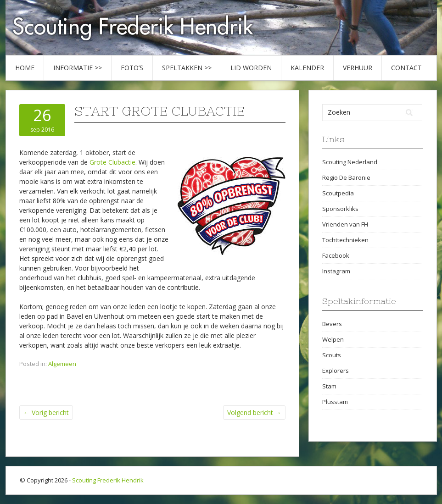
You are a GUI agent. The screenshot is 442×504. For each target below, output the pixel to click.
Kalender (307, 68)
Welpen (333, 339)
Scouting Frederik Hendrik (108, 480)
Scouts (332, 355)
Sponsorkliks (340, 209)
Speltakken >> (187, 68)
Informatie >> (78, 68)
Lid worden (251, 68)
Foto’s (132, 68)
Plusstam (335, 402)
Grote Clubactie (112, 162)
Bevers (332, 324)
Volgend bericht (254, 413)
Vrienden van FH (345, 224)
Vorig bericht (46, 413)
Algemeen (62, 364)
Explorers (336, 371)
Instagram (336, 271)
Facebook (336, 255)
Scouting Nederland (350, 162)
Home (25, 68)
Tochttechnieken (345, 240)
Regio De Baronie (346, 177)
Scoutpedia (338, 193)
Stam (329, 386)
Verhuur (358, 68)
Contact (406, 68)
